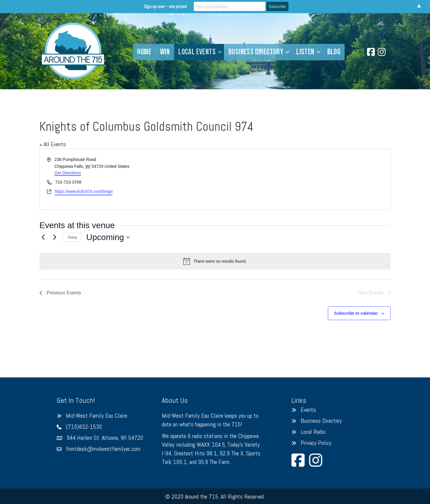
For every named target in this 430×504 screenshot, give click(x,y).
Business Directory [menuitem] (256, 52)
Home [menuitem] (144, 52)
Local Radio (313, 432)
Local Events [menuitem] (197, 52)
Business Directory (321, 421)
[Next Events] (55, 237)
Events (308, 410)
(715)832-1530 (84, 427)
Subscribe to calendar (356, 313)
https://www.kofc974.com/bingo (84, 191)
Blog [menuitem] (334, 52)
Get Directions (68, 173)
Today (72, 237)
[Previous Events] (43, 237)
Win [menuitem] (165, 52)
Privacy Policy (316, 443)
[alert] (215, 261)
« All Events (53, 144)
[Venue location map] (302, 179)
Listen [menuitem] (305, 52)
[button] (220, 52)
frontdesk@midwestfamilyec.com (103, 449)
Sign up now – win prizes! (165, 6)
